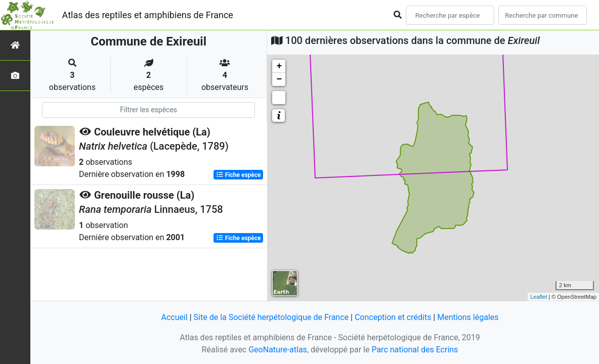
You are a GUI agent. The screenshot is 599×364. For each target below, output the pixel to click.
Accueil (174, 317)
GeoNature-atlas (278, 350)
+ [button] (279, 66)
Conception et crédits (393, 317)
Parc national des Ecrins (415, 350)
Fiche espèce (239, 175)
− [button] (279, 79)
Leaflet (539, 297)
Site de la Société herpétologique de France (271, 317)
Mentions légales (468, 317)
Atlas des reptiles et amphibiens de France (148, 15)
